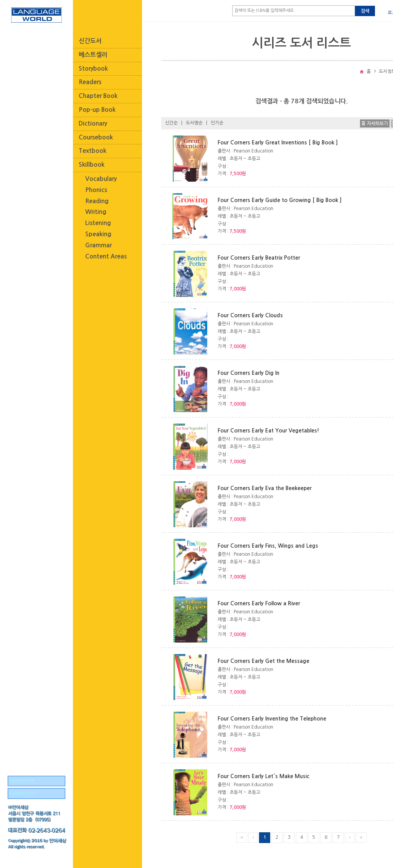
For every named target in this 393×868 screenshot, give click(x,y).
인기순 (217, 123)
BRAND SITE (22, 781)
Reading (97, 201)
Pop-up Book (97, 110)
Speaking (98, 234)
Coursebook (96, 137)
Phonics (96, 190)
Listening (98, 223)
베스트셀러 (93, 55)
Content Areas (106, 256)
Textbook (92, 151)
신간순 (171, 123)
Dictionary (93, 123)
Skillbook (92, 165)
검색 (365, 11)
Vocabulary (101, 179)
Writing (96, 212)
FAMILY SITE (22, 793)
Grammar (98, 245)
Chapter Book (98, 96)
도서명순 (194, 123)
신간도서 (90, 41)
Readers (90, 82)
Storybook (93, 69)
